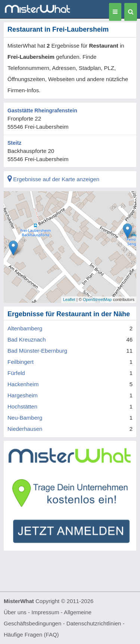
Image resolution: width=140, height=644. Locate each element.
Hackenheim (23, 384)
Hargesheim (23, 395)
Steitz (14, 143)
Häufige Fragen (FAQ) (31, 635)
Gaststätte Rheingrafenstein (42, 110)
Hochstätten (22, 406)
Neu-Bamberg (25, 418)
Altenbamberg (25, 328)
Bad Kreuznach (27, 339)
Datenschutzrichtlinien (94, 623)
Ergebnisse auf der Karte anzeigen (53, 179)
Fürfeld (16, 373)
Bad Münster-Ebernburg (37, 351)
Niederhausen (25, 429)
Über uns (15, 612)
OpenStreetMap (97, 299)
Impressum (45, 612)
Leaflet (69, 299)
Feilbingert (21, 362)
